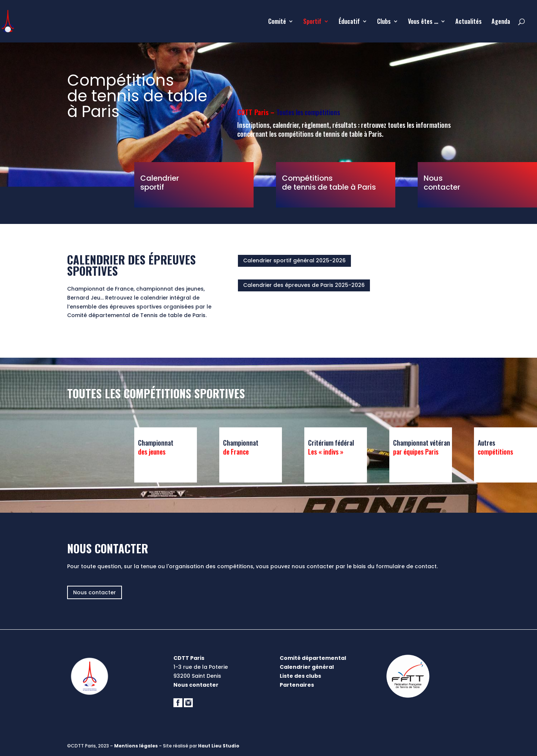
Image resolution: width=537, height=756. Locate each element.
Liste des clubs (300, 676)
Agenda (501, 22)
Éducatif (349, 22)
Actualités (469, 22)
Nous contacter (95, 592)
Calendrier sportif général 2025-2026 (294, 260)
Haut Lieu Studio (219, 746)
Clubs (384, 22)
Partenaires (297, 685)
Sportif (312, 22)
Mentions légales (136, 746)
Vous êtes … (423, 22)
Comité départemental (313, 658)
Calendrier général (307, 667)
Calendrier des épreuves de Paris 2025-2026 (304, 285)
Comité (277, 22)
